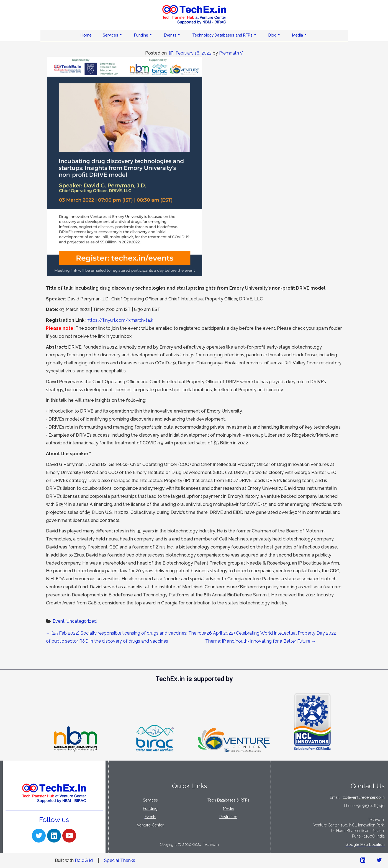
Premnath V (231, 53)
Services (112, 35)
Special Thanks (120, 860)
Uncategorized (82, 621)
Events (172, 35)
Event (59, 621)
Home (86, 35)
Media (299, 35)
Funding (143, 35)
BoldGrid (84, 860)
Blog (274, 35)
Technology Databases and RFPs (224, 35)
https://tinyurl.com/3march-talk (120, 320)
